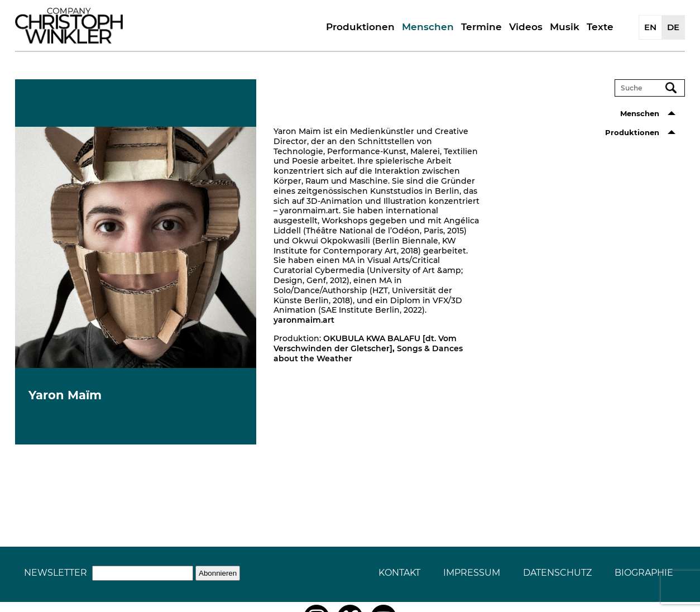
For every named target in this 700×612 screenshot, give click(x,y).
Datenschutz (557, 573)
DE (673, 27)
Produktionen (360, 27)
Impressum (472, 573)
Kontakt (399, 573)
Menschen (428, 27)
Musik (565, 27)
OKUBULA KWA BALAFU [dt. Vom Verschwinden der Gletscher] (365, 343)
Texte (600, 27)
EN (650, 27)
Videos (526, 27)
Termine (481, 27)
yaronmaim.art (304, 320)
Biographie (644, 573)
